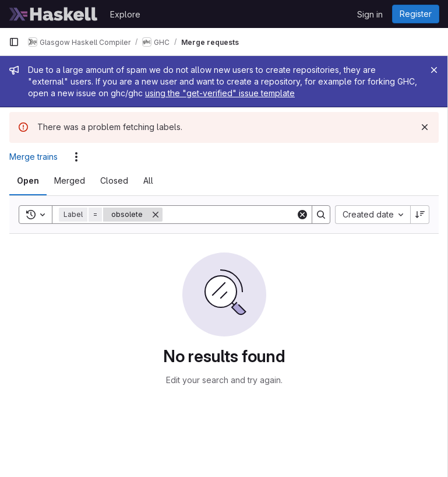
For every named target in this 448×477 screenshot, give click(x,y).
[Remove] (156, 215)
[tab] (28, 181)
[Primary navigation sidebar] (14, 42)
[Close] (434, 70)
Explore (125, 14)
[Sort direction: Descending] (420, 215)
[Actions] (76, 157)
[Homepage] (54, 14)
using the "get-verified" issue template (220, 93)
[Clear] (302, 215)
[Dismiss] (425, 127)
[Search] (235, 215)
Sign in (370, 14)
